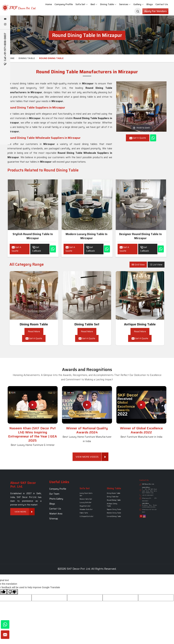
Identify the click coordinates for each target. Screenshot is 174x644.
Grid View (138, 265)
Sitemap (58, 507)
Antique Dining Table (140, 324)
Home (49, 4)
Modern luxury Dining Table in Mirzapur (86, 236)
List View (156, 265)
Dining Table (108, 4)
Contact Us (162, 4)
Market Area (58, 506)
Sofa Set (82, 4)
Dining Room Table (34, 324)
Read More (34, 331)
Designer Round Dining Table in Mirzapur (140, 236)
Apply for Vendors (155, 11)
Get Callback (37, 249)
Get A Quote (16, 249)
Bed (94, 4)
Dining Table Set (87, 324)
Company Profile (64, 4)
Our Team (58, 498)
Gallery (139, 4)
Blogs (150, 4)
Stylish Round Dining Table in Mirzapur (33, 236)
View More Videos (89, 457)
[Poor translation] (12, 592)
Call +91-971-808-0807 (5, 49)
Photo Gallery (58, 500)
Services (125, 4)
